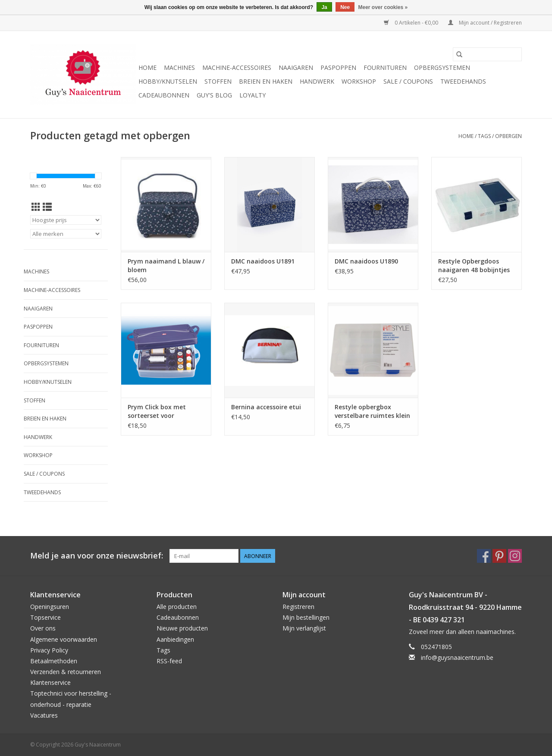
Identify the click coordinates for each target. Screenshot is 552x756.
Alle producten (177, 607)
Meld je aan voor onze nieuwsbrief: (97, 556)
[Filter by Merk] (66, 234)
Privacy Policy (49, 650)
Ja (324, 7)
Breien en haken (266, 81)
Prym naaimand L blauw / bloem (166, 265)
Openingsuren (50, 607)
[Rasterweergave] (36, 207)
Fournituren (385, 67)
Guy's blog (214, 95)
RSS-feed (169, 661)
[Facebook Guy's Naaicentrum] (484, 556)
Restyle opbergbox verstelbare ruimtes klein (372, 411)
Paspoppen (338, 67)
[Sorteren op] (66, 220)
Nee (345, 7)
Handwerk (317, 81)
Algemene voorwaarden (64, 639)
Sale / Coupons (408, 81)
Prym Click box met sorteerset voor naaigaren (157, 411)
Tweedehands (463, 81)
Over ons (43, 628)
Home (147, 67)
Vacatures (44, 715)
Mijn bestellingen (306, 617)
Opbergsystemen (442, 67)
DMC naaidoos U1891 (263, 261)
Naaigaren (296, 67)
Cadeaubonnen (164, 95)
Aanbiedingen (175, 639)
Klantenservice (50, 682)
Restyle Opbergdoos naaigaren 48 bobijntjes (474, 265)
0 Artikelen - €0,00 (412, 23)
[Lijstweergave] (47, 207)
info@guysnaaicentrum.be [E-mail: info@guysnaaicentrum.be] (457, 657)
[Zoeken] (487, 54)
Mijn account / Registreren (485, 23)
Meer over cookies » (383, 7)
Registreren (298, 607)
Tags (484, 136)
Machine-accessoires (237, 67)
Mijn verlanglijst (304, 628)
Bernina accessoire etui (266, 407)
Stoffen (218, 81)
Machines (179, 67)
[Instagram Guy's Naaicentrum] (515, 556)
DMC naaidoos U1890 (366, 261)
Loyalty (252, 95)
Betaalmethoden (54, 661)
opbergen (508, 136)
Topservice (45, 617)
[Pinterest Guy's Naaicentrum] (499, 556)
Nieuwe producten (182, 628)
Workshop (359, 81)
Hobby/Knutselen (168, 81)
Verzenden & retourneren (66, 672)
